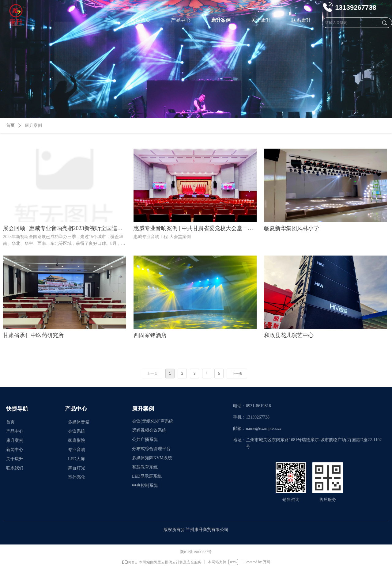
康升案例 (33, 125)
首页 (10, 125)
